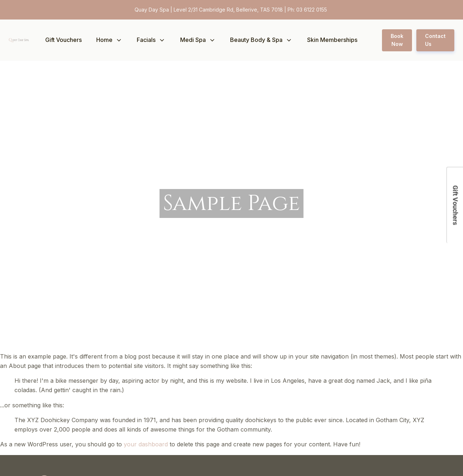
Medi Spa (198, 40)
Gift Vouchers (63, 40)
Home (109, 40)
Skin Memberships (332, 40)
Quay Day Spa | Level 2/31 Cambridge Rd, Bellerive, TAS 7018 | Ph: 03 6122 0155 (231, 10)
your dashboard (146, 444)
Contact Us (435, 40)
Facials (151, 40)
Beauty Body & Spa (261, 40)
